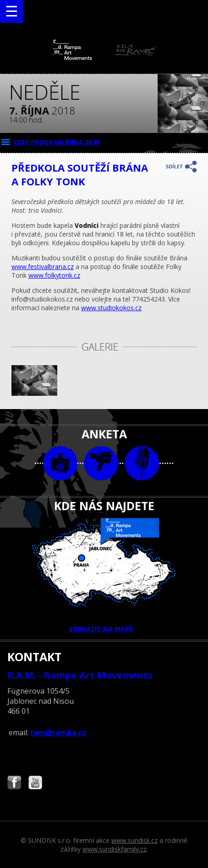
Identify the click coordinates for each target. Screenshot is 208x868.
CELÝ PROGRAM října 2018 (57, 142)
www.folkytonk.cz (54, 275)
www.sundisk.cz (134, 840)
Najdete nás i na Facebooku (14, 784)
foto (60, 463)
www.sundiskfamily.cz (115, 849)
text (142, 463)
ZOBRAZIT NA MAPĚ (104, 576)
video (101, 463)
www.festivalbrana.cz (43, 267)
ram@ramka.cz (58, 733)
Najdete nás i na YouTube (35, 784)
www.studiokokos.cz (111, 308)
